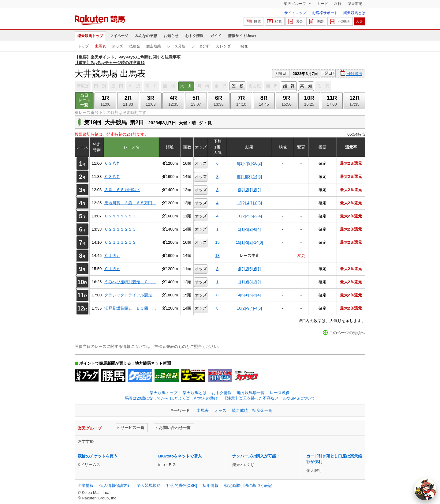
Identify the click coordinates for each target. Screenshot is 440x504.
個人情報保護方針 (115, 485)
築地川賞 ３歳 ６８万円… (130, 203)
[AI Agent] (425, 489)
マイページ (119, 36)
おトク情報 (194, 36)
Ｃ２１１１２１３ (120, 216)
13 (217, 256)
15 (217, 242)
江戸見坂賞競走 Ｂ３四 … (130, 308)
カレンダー (225, 46)
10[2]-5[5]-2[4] (249, 216)
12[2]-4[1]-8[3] (249, 203)
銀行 (338, 4)
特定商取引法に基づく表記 (248, 485)
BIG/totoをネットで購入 (180, 456)
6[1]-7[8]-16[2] (249, 163)
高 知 (306, 86)
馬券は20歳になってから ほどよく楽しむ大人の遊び (171, 398)
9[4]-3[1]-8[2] (249, 190)
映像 (244, 46)
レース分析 (176, 46)
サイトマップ (295, 13)
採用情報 (211, 485)
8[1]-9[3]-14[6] (249, 177)
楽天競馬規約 (149, 485)
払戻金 (135, 46)
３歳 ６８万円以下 (122, 190)
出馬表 (100, 46)
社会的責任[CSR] (182, 485)
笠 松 (238, 86)
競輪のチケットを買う (98, 456)
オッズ (117, 46)
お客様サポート (325, 13)
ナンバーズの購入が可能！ (256, 456)
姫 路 (289, 86)
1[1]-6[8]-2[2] (249, 282)
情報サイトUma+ (242, 36)
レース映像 (280, 393)
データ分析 (201, 46)
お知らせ (171, 36)
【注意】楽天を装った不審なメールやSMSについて (269, 398)
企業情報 (86, 485)
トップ (83, 46)
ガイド (216, 36)
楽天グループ (295, 4)
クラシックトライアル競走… (130, 295)
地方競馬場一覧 (251, 393)
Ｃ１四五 (112, 256)
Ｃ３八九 (112, 163)
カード (323, 4)
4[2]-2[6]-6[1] (249, 269)
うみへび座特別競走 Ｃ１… (130, 282)
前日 (282, 73)
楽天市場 (355, 4)
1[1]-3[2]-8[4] (249, 229)
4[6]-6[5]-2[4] (249, 295)
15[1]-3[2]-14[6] (250, 242)
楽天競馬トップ (90, 36)
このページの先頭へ (347, 333)
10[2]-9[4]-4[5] (249, 308)
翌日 (328, 73)
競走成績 (154, 46)
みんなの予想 (146, 36)
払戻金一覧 (262, 410)
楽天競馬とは (354, 13)
